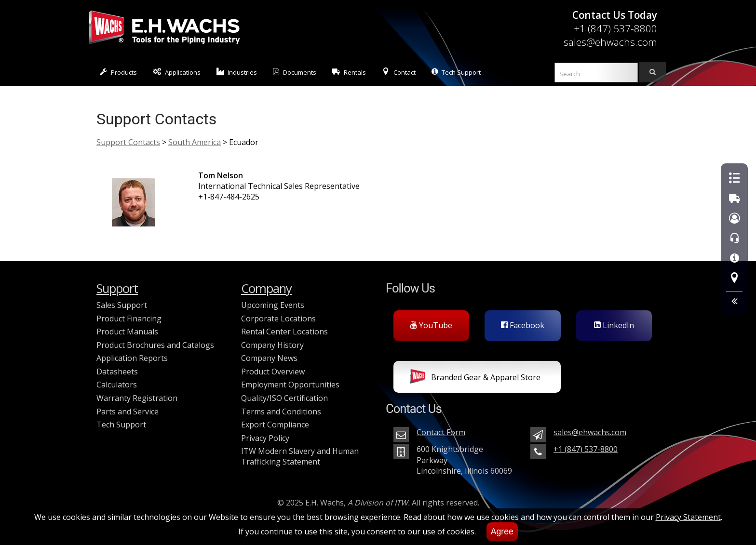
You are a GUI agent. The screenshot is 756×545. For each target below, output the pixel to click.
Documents (295, 72)
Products (118, 72)
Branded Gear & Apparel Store (475, 378)
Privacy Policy (265, 438)
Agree (502, 532)
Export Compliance (275, 425)
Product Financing (129, 319)
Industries (237, 72)
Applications (177, 72)
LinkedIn (614, 325)
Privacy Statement (688, 517)
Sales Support (122, 305)
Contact (399, 72)
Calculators (117, 385)
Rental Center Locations (284, 332)
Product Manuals (127, 332)
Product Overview (273, 372)
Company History (272, 345)
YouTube (431, 325)
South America (195, 142)
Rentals (349, 72)
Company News (269, 358)
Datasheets (117, 372)
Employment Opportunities (290, 385)
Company (266, 288)
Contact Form (441, 432)
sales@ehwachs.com (610, 42)
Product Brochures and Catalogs (155, 345)
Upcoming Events (273, 305)
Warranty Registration (137, 398)
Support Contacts (128, 142)
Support (117, 288)
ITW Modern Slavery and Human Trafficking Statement (300, 456)
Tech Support (456, 72)
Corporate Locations (278, 319)
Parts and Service (128, 412)
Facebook (523, 325)
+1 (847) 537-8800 (615, 28)
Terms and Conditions (281, 412)
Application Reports (132, 358)
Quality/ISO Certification (284, 398)
